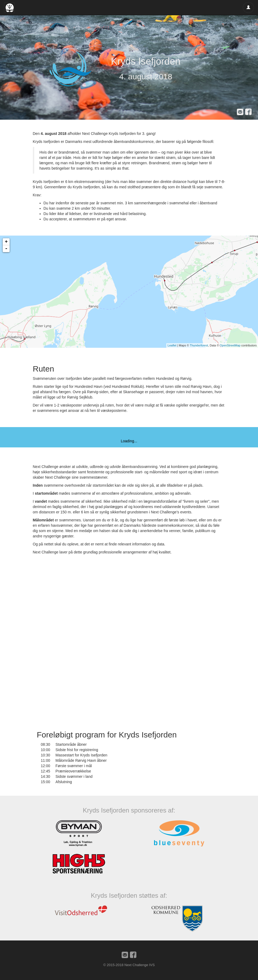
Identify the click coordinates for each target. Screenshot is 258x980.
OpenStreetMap (230, 345)
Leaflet (172, 345)
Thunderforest (199, 345)
